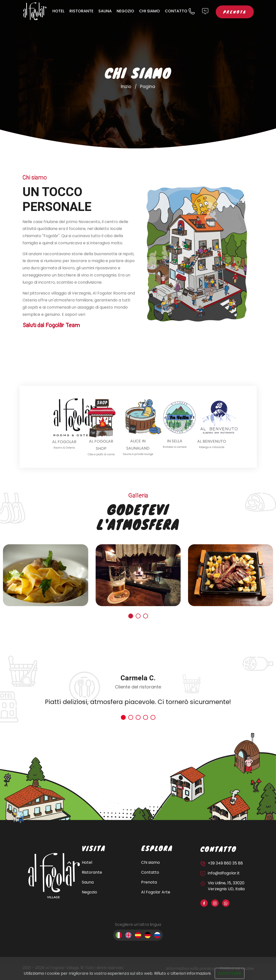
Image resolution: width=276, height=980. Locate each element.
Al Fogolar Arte (156, 892)
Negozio (125, 11)
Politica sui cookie (237, 969)
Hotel (58, 11)
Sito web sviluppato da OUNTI (36, 973)
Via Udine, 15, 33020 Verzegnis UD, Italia (226, 886)
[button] (131, 616)
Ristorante (81, 11)
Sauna (105, 11)
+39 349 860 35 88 (225, 863)
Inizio (126, 87)
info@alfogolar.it (224, 873)
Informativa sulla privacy (190, 969)
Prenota (235, 12)
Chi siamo (149, 11)
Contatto (176, 11)
